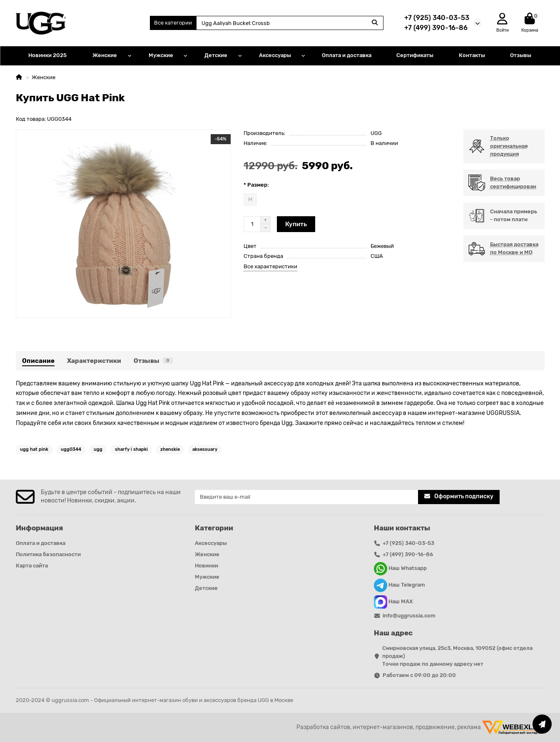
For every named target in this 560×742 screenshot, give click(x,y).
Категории (214, 528)
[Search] (290, 23)
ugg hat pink (34, 449)
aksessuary (205, 449)
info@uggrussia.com (409, 616)
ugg (98, 449)
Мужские (161, 55)
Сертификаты (415, 55)
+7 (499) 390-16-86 (436, 28)
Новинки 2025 (47, 55)
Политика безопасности (48, 554)
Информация (39, 528)
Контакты (472, 55)
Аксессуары (275, 55)
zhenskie (170, 449)
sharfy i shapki (131, 449)
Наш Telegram (399, 585)
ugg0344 (71, 449)
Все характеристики (270, 266)
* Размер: (256, 185)
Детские (216, 55)
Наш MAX (393, 602)
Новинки (207, 566)
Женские (105, 55)
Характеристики (94, 361)
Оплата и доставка (347, 55)
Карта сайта (32, 566)
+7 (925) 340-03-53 (437, 18)
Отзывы (521, 55)
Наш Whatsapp (400, 569)
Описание (38, 361)
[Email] (307, 497)
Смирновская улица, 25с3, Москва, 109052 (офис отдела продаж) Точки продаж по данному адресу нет (457, 656)
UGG (376, 133)
